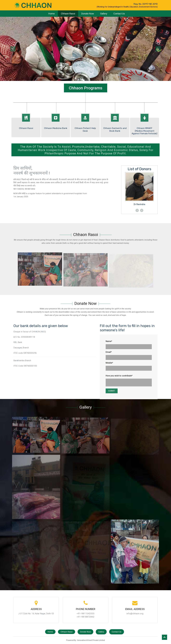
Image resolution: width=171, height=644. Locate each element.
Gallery (104, 14)
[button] (13, 49)
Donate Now (88, 14)
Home (52, 14)
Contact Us (119, 14)
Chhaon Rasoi (68, 14)
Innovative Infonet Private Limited (91, 640)
